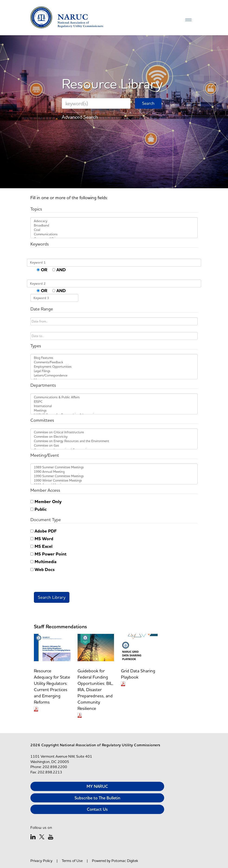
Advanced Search (80, 117)
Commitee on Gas (114, 445)
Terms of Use (72, 861)
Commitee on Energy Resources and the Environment (114, 441)
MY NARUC (97, 786)
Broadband (114, 225)
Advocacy (114, 221)
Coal (114, 230)
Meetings (114, 410)
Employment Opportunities (114, 367)
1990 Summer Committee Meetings (114, 476)
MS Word (42, 539)
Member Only (46, 502)
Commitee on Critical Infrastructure (114, 432)
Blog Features (114, 358)
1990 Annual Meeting (114, 472)
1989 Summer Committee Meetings (114, 467)
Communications (114, 234)
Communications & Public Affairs (114, 397)
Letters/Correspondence (114, 375)
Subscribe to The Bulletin (97, 798)
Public (39, 509)
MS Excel (41, 546)
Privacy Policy (41, 861)
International (114, 406)
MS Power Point (48, 554)
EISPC (114, 402)
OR (42, 270)
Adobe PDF (44, 531)
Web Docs (42, 570)
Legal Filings (114, 371)
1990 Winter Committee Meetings (114, 480)
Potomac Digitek (125, 861)
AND (59, 270)
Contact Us (97, 809)
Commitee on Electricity (114, 437)
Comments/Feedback (114, 362)
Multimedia (43, 562)
